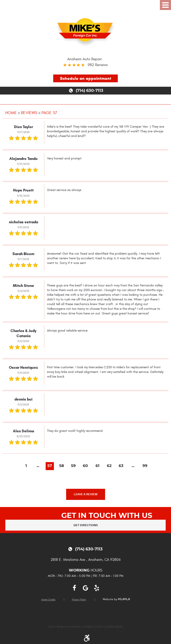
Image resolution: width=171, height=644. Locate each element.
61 (98, 466)
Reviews (29, 113)
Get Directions (86, 525)
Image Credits (48, 600)
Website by (116, 599)
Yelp (97, 588)
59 (73, 466)
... (38, 466)
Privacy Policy (79, 600)
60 (85, 466)
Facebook (74, 588)
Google (85, 588)
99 (145, 466)
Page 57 (49, 113)
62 (109, 466)
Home (11, 113)
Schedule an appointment (86, 78)
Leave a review (86, 494)
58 (62, 466)
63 (121, 466)
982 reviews (98, 65)
